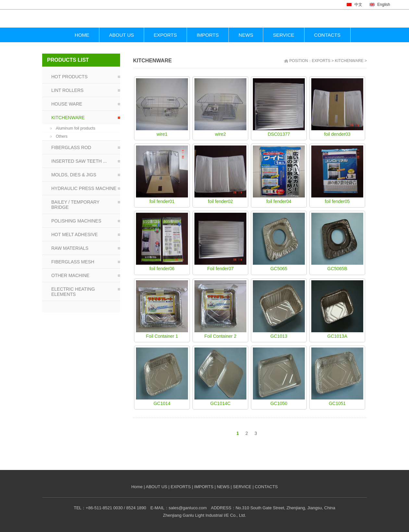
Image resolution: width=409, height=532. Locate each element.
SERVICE (242, 487)
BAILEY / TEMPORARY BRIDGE (75, 205)
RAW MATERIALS (70, 248)
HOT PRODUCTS (69, 77)
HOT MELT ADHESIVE (74, 234)
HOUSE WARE (67, 104)
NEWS (223, 487)
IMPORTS (204, 487)
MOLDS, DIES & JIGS (74, 175)
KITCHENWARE (349, 61)
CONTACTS (266, 487)
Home (137, 487)
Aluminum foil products (75, 128)
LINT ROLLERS (67, 90)
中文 (354, 5)
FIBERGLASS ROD (71, 147)
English (380, 5)
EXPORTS (321, 61)
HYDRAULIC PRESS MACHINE (84, 188)
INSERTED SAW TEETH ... (79, 161)
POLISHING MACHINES (76, 221)
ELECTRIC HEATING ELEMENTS (73, 292)
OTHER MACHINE (70, 275)
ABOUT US (156, 487)
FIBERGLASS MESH (73, 262)
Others (62, 136)
